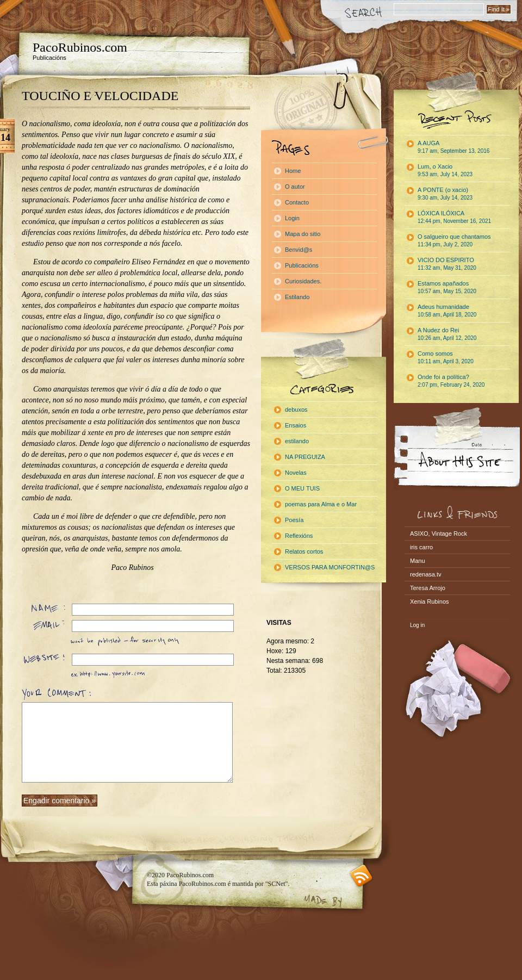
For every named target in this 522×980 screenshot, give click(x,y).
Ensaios (296, 425)
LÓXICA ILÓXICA (454, 217)
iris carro (421, 547)
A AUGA (453, 147)
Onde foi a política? (451, 381)
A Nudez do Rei (447, 334)
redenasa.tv (425, 574)
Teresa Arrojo (428, 588)
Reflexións (299, 536)
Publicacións (302, 265)
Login (292, 218)
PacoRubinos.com (80, 47)
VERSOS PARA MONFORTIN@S (330, 567)
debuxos (296, 410)
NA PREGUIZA (305, 457)
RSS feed (361, 876)
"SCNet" (277, 884)
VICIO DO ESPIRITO (447, 264)
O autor (295, 187)
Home (293, 171)
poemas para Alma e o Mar (321, 504)
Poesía (294, 520)
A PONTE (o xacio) (445, 194)
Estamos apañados (447, 287)
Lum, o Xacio (445, 170)
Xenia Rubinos (430, 601)
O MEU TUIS (302, 488)
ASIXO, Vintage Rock (439, 534)
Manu (418, 561)
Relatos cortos (304, 551)
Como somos (446, 357)
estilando (297, 441)
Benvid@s (299, 250)
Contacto (297, 202)
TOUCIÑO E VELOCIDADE (100, 96)
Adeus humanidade (447, 311)
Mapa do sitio (303, 234)
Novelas (296, 473)
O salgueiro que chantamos (454, 240)
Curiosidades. (303, 281)
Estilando (297, 297)
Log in (417, 625)
